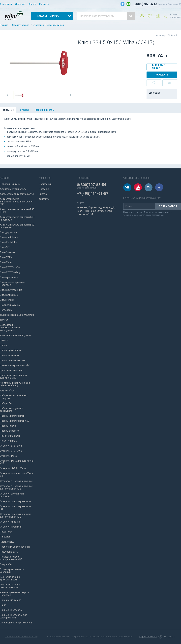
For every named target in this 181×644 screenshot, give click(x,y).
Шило (3, 605)
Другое (4, 320)
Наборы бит (6, 403)
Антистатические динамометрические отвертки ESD (17, 202)
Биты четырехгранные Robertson (12, 284)
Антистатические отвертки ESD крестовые (17, 218)
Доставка (20, 4)
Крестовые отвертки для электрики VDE (14, 377)
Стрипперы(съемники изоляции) (12, 571)
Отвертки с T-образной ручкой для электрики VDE (16, 487)
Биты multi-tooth (9, 237)
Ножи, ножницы (9, 441)
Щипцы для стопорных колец (16, 623)
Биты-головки (8, 300)
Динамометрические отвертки (17, 315)
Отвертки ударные (10, 522)
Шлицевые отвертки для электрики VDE (14, 616)
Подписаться (168, 206)
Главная (4, 25)
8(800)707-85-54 (146, 4)
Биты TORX (6, 257)
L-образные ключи (10, 184)
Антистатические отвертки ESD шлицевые (17, 226)
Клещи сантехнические (13, 360)
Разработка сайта (148, 637)
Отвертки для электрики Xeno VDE (16, 475)
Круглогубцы (7, 390)
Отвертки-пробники (11, 527)
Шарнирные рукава (11, 600)
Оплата (32, 4)
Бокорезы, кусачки (10, 305)
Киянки (4, 340)
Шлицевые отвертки (11, 610)
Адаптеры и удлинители (13, 189)
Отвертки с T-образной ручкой (48, 25)
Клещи (4, 345)
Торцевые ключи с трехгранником (10, 578)
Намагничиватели (10, 436)
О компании (6, 4)
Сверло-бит (6, 564)
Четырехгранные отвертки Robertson (15, 594)
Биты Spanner (8, 252)
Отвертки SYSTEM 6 (11, 451)
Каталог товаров (20, 25)
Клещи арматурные (11, 350)
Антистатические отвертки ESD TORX (17, 211)
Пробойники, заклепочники (15, 547)
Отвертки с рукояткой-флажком (12, 495)
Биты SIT (5, 247)
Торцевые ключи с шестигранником (10, 586)
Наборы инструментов (12, 416)
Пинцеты (5, 537)
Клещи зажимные (10, 355)
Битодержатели (9, 232)
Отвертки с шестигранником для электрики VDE (15, 515)
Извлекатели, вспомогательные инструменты (10, 328)
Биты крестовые (9, 277)
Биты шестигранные (11, 290)
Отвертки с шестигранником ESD (15, 508)
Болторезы (6, 310)
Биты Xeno (6, 262)
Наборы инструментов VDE (15, 421)
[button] (7, 95)
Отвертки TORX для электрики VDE (17, 462)
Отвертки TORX (8, 456)
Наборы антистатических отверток (14, 397)
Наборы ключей (9, 426)
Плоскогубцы (7, 542)
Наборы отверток (9, 431)
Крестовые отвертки (11, 370)
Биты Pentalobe (8, 242)
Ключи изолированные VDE (15, 365)
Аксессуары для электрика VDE (17, 194)
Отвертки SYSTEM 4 (11, 446)
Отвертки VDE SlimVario (13, 468)
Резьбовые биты (9, 552)
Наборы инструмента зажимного (12, 410)
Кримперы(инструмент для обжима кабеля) (15, 384)
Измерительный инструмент (15, 335)
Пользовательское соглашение (21, 637)
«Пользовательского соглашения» (148, 215)
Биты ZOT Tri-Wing (10, 272)
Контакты (44, 4)
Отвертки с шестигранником (15, 501)
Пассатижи (6, 532)
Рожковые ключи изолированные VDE (11, 558)
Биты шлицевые (9, 295)
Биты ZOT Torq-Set (10, 267)
